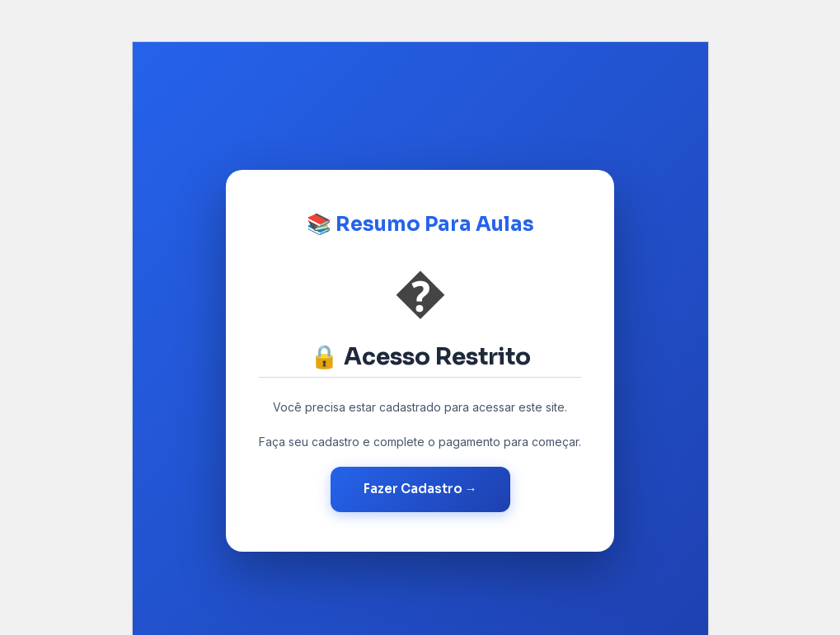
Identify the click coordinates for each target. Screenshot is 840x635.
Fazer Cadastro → (420, 489)
